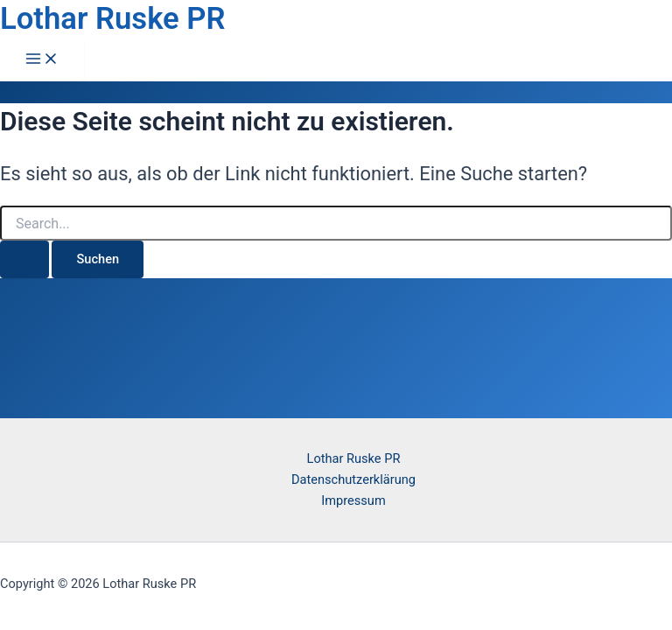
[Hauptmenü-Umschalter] (42, 60)
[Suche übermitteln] (24, 259)
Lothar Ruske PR (113, 18)
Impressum (353, 500)
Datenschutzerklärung (353, 479)
